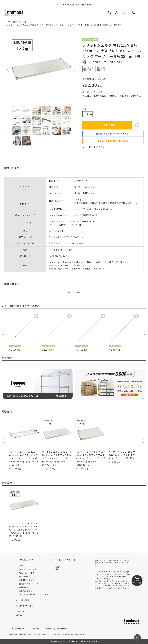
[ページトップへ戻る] (137, 638)
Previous (8, 70)
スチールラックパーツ (23, 22)
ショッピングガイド (93, 147)
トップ (7, 22)
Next (75, 70)
